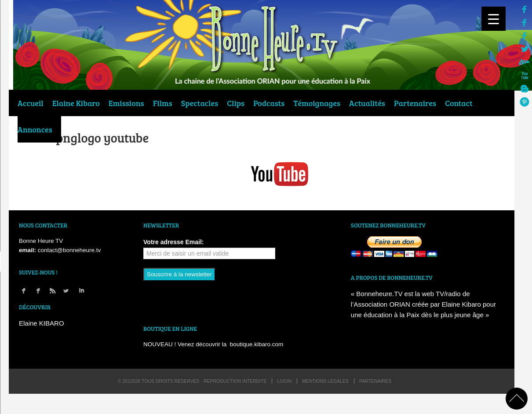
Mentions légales (325, 381)
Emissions (126, 103)
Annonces (35, 129)
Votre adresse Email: (173, 242)
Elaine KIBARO (42, 323)
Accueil (31, 103)
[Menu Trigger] (494, 19)
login (284, 381)
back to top (517, 399)
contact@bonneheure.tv (69, 250)
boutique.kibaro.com (257, 344)
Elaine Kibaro (76, 103)
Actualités (367, 103)
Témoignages (317, 103)
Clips (236, 103)
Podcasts (269, 103)
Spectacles (200, 103)
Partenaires (415, 103)
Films (163, 103)
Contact (459, 103)
